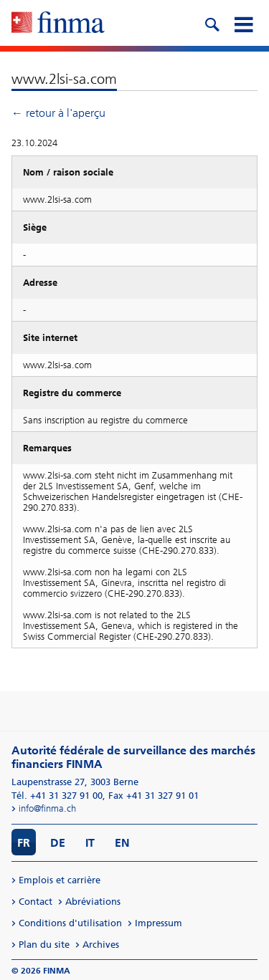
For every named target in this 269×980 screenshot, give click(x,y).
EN (122, 843)
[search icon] (212, 23)
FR (24, 843)
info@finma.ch (47, 808)
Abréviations (93, 902)
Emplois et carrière (60, 880)
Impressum (159, 923)
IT (90, 843)
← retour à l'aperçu (58, 113)
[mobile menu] (243, 23)
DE (58, 843)
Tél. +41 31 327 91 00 (57, 796)
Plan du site (44, 945)
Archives (101, 945)
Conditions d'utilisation (70, 923)
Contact (36, 902)
